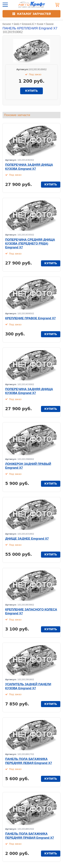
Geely (17, 24)
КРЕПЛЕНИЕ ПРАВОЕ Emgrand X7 (30, 318)
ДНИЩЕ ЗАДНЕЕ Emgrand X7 (27, 539)
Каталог (7, 24)
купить (32, 91)
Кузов (40, 24)
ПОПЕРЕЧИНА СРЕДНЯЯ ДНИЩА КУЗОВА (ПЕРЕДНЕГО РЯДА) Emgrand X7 (30, 244)
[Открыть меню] (5, 5)
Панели (50, 24)
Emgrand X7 (28, 24)
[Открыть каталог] (32, 14)
